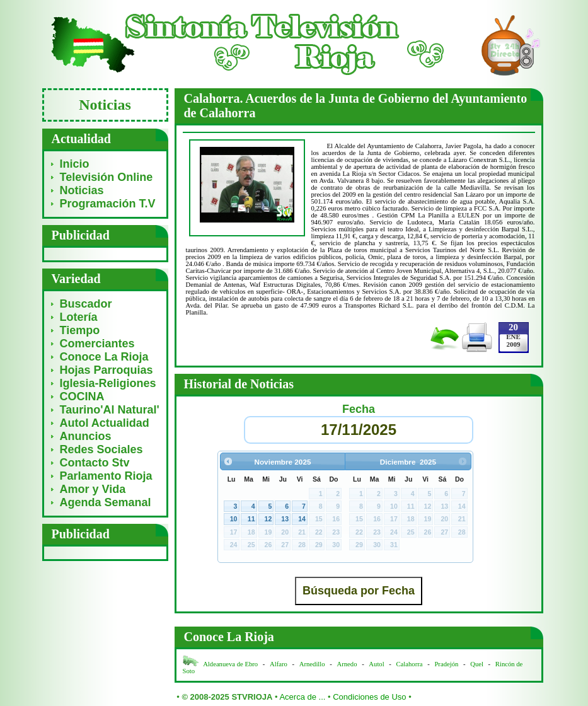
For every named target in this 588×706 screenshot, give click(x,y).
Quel (477, 664)
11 (251, 519)
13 (285, 519)
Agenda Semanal (106, 502)
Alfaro (279, 664)
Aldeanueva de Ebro (230, 664)
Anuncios (86, 436)
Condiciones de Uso (369, 697)
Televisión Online (107, 177)
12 (268, 519)
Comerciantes (97, 344)
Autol (377, 664)
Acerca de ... (302, 697)
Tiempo (80, 330)
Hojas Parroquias (107, 370)
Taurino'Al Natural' (110, 410)
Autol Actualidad (105, 423)
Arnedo (347, 664)
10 (234, 519)
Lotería (79, 317)
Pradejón (446, 664)
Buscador (86, 304)
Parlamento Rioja (106, 476)
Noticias (82, 190)
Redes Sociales (101, 449)
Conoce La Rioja (104, 357)
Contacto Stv (95, 463)
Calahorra (410, 664)
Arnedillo (312, 664)
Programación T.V (108, 204)
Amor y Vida (93, 489)
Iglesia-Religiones (108, 383)
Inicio (75, 164)
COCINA (82, 396)
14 (302, 519)
